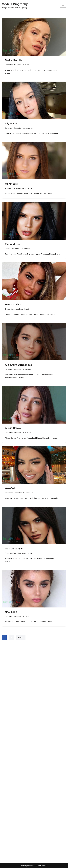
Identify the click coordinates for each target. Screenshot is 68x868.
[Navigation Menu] (63, 5)
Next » (21, 638)
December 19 (19, 65)
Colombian (9, 128)
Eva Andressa (13, 244)
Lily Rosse (11, 124)
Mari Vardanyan (14, 549)
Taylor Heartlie (13, 60)
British (7, 309)
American (9, 188)
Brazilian (8, 249)
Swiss (27, 65)
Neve (23, 865)
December (9, 65)
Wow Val (10, 488)
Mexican (28, 433)
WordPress (42, 865)
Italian (27, 617)
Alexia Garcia (13, 428)
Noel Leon (11, 612)
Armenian (9, 553)
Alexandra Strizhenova (18, 365)
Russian (28, 369)
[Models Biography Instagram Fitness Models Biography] (15, 5)
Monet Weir (12, 184)
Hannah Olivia (13, 304)
